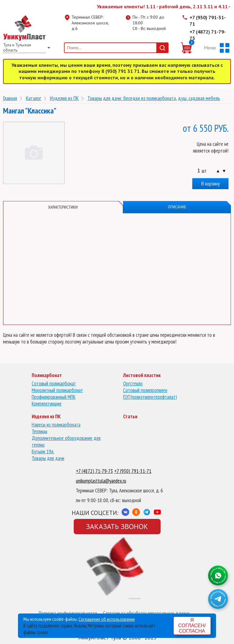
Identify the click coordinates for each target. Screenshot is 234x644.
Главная (10, 98)
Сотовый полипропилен (145, 390)
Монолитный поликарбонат (57, 390)
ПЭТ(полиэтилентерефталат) (150, 397)
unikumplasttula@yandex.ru (101, 481)
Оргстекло (133, 383)
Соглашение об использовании (107, 619)
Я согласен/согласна (192, 626)
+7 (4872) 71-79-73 (94, 471)
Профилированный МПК (54, 397)
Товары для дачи (48, 458)
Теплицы (39, 431)
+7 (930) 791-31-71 (208, 21)
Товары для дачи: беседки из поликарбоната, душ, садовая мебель (154, 98)
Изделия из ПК (64, 98)
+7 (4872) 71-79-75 (208, 35)
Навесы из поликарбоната (56, 425)
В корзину (211, 184)
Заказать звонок (117, 526)
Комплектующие (47, 404)
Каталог (34, 98)
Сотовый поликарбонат (54, 383)
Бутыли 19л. (43, 452)
